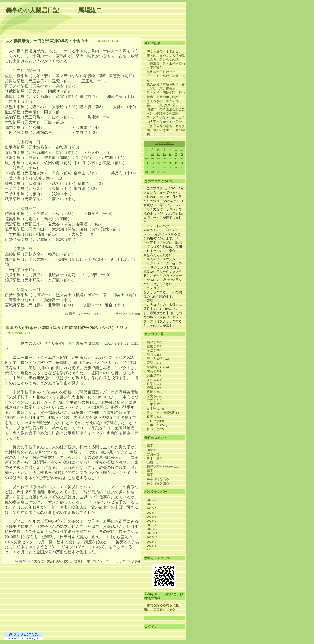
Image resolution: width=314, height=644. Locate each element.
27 (182, 167)
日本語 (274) (155, 408)
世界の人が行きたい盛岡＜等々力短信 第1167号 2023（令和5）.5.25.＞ (67, 328)
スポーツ (84, 314)
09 (158, 159)
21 (147, 167)
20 (182, 163)
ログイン (151, 627)
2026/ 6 (151, 504)
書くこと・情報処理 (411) (165, 413)
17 (164, 163)
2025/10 (152, 537)
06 (182, 154)
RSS (147, 618)
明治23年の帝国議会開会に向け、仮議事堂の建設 (166, 111)
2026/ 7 (151, 500)
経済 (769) (154, 388)
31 (164, 172)
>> (172, 143)
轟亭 (150, 446)
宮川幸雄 (153, 454)
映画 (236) (154, 417)
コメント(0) (101, 314)
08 (153, 159)
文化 (68, 561)
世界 (78, 561)
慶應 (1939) (155, 346)
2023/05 (164, 143)
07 (147, 159)
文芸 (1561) (155, 371)
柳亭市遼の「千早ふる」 (164, 51)
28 (147, 172)
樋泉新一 (153, 450)
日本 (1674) (155, 404)
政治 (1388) (155, 392)
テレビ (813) (155, 421)
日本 (87, 561)
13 (182, 159)
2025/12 (152, 529)
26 (176, 167)
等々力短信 (36, 561)
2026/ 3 (151, 517)
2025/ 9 (151, 541)
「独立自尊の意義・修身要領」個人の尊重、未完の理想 (166, 130)
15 (153, 163)
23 (158, 167)
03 (164, 154)
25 (170, 167)
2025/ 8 (151, 546)
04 (170, 154)
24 (164, 167)
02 (158, 154)
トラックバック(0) (126, 314)
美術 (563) (154, 375)
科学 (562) (154, 384)
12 (176, 159)
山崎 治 (153, 463)
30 (158, 172)
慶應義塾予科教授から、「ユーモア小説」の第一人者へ (166, 76)
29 (153, 172)
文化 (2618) (155, 379)
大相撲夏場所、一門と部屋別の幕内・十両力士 (47, 41)
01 (153, 154)
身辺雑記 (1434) (158, 367)
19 (176, 163)
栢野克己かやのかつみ (163, 467)
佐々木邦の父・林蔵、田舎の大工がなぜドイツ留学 (166, 120)
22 (153, 167)
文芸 (50, 561)
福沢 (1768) (155, 342)
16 (158, 163)
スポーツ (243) (157, 425)
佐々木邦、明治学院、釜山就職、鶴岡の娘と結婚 (166, 95)
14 (147, 163)
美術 (59, 561)
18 (170, 163)
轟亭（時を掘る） (159, 479)
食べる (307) (155, 429)
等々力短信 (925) (158, 359)
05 (176, 154)
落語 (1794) (155, 350)
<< (157, 143)
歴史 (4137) (155, 396)
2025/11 (152, 533)
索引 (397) (154, 363)
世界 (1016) (155, 400)
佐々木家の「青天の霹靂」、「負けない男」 (163, 103)
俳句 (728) (154, 354)
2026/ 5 (151, 508)
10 (164, 159)
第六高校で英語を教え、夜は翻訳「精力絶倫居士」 (166, 86)
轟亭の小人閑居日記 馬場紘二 (54, 10)
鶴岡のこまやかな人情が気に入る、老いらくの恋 (166, 57)
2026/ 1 (151, 525)
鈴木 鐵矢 (155, 458)
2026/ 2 (151, 521)
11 (170, 159)
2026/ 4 (151, 512)
